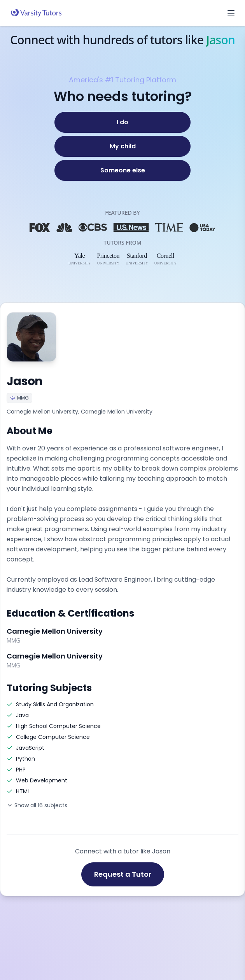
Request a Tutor (123, 874)
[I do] (122, 122)
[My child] (122, 146)
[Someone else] (122, 170)
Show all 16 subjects (37, 805)
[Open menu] (231, 13)
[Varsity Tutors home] (36, 13)
